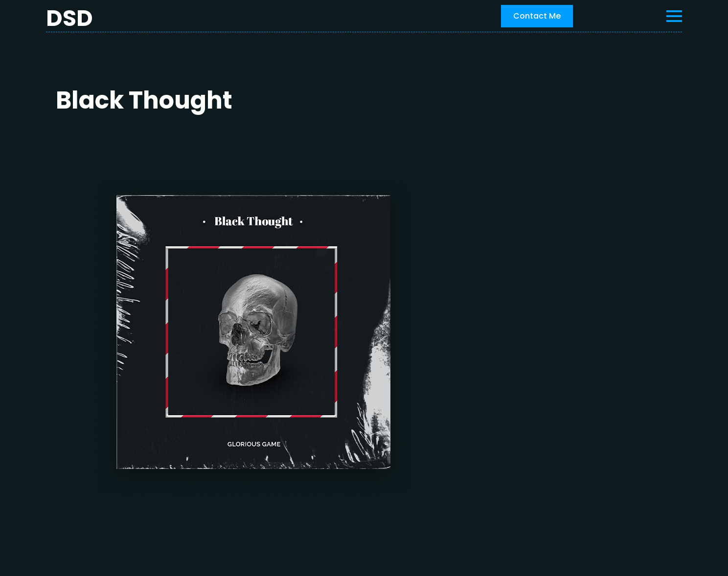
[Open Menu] (674, 16)
